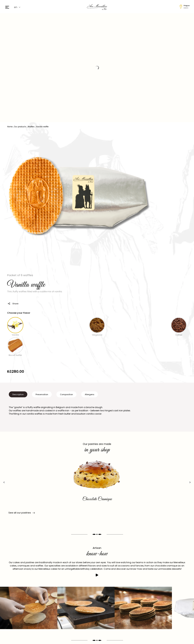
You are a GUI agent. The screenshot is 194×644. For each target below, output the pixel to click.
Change (186, 8)
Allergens (90, 394)
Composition (66, 394)
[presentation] (4, 482)
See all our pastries (21, 513)
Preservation (42, 394)
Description (18, 394)
